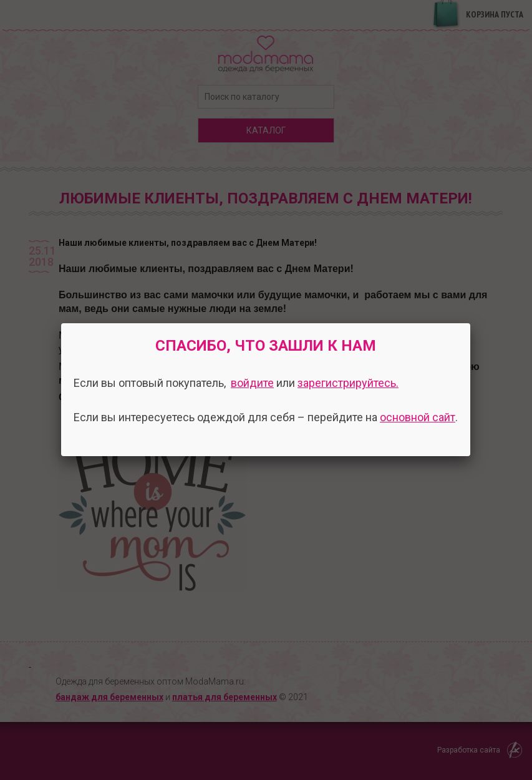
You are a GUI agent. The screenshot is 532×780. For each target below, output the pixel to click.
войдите (252, 383)
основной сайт (418, 417)
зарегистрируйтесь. (348, 383)
